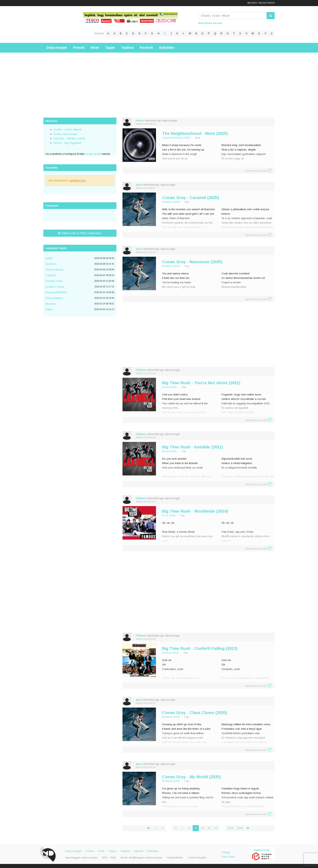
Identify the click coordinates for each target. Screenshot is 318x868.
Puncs (140, 121)
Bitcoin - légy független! (68, 143)
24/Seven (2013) (170, 653)
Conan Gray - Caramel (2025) (191, 198)
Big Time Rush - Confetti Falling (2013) (200, 648)
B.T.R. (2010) (169, 515)
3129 (231, 828)
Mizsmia (50, 304)
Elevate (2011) (169, 387)
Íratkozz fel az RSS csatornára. (80, 233)
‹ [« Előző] (150, 828)
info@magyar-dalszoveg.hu (146, 858)
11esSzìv (51, 264)
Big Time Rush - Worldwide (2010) (195, 511)
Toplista (127, 48)
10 (202, 828)
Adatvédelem (175, 858)
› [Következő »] (250, 828)
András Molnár (54, 270)
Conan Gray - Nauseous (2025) (192, 262)
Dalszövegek (57, 48)
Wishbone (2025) (171, 202)
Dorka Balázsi (54, 298)
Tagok (110, 48)
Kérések (146, 48)
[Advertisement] (159, 81)
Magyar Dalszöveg (60, 24)
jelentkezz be (78, 180)
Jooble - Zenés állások (68, 129)
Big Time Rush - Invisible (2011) (192, 447)
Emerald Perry (54, 281)
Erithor (49, 309)
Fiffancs (141, 370)
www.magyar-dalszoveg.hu (82, 858)
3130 (240, 828)
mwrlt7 (49, 258)
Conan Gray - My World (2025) (191, 777)
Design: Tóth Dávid (228, 854)
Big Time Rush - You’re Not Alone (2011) (201, 383)
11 (209, 828)
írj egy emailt (93, 154)
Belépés (252, 3)
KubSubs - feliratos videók (69, 138)
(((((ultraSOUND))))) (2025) (176, 138)
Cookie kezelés (197, 858)
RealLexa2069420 (56, 292)
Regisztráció (267, 3)
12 (216, 828)
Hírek (95, 48)
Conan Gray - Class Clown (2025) (195, 713)
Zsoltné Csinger (55, 287)
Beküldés (167, 48)
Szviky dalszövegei (65, 134)
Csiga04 (50, 275)
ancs (139, 185)
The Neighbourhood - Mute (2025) (195, 133)
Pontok (79, 48)
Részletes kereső (210, 23)
